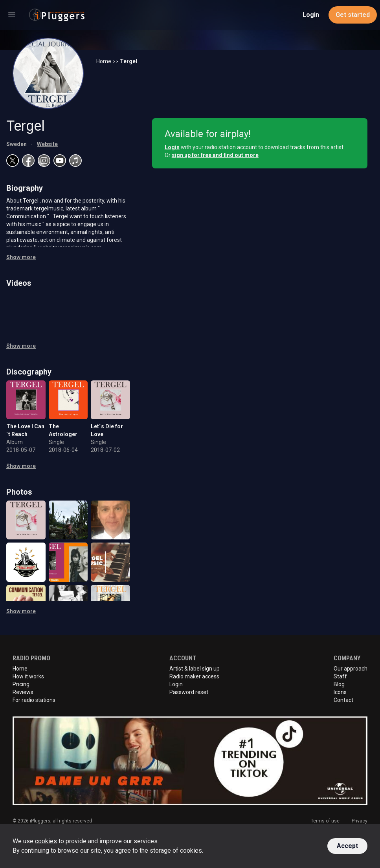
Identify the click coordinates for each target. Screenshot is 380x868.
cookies (46, 841)
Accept (347, 846)
